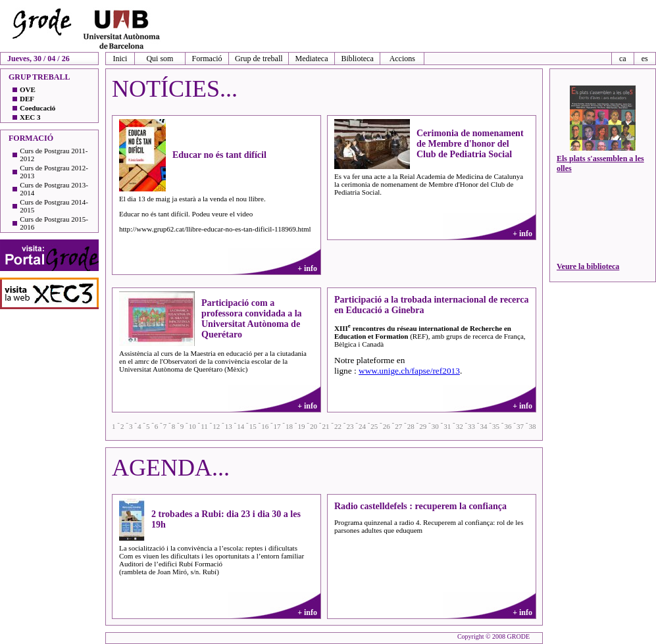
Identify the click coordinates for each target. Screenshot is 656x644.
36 (508, 426)
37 (520, 426)
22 (338, 426)
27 (398, 426)
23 (350, 426)
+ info (307, 268)
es (645, 59)
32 (460, 426)
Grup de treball (259, 59)
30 (435, 426)
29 (423, 426)
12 (216, 426)
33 (471, 426)
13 (229, 426)
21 (325, 426)
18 (289, 426)
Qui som (160, 59)
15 (253, 426)
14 (240, 426)
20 (314, 426)
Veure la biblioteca (588, 266)
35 (496, 426)
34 (484, 426)
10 (192, 426)
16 (265, 426)
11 (204, 426)
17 (277, 426)
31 (447, 426)
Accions (402, 59)
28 (411, 426)
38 (532, 426)
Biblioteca (357, 59)
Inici (120, 59)
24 (362, 426)
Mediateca (312, 59)
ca (623, 59)
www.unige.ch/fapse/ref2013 (409, 371)
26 (387, 426)
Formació (207, 59)
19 (302, 426)
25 (374, 426)
